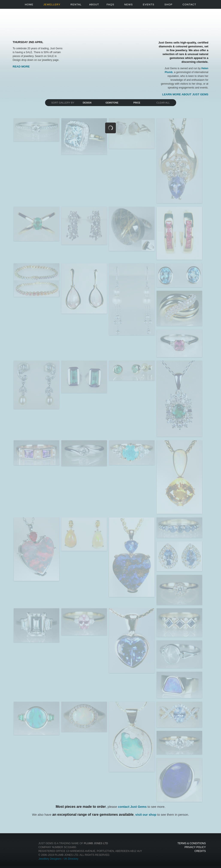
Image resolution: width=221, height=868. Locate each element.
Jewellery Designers (50, 859)
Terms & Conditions (192, 843)
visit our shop (146, 815)
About (94, 4)
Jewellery (52, 4)
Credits (200, 851)
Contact (189, 4)
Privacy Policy (195, 847)
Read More (21, 67)
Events (149, 4)
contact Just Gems (132, 807)
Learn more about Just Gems (185, 94)
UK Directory (71, 859)
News (128, 4)
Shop (168, 4)
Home (29, 4)
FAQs (110, 4)
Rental (76, 4)
